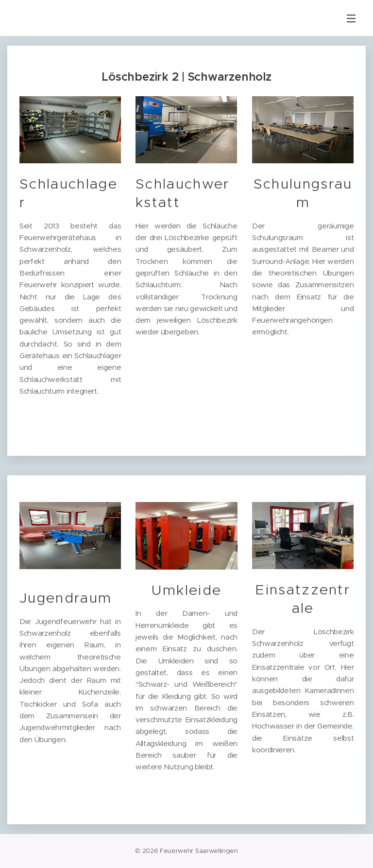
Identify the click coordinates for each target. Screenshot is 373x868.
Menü (351, 18)
